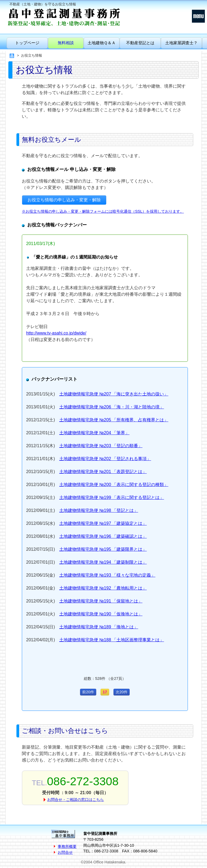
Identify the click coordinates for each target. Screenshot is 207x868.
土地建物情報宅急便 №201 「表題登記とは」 (103, 472)
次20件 (122, 692)
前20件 (88, 692)
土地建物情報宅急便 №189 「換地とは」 (99, 627)
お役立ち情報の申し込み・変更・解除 (64, 200)
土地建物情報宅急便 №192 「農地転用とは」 (103, 588)
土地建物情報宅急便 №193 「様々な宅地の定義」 (107, 575)
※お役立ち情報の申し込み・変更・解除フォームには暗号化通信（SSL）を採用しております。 (103, 211)
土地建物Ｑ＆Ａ (102, 43)
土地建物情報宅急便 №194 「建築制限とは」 (103, 562)
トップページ (27, 43)
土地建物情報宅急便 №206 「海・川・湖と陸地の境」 (112, 407)
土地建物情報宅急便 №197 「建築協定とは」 (103, 523)
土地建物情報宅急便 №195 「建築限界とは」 (103, 549)
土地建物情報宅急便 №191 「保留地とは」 (101, 601)
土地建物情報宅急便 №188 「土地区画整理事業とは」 (112, 640)
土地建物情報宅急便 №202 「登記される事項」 (105, 459)
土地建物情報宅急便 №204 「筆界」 (94, 433)
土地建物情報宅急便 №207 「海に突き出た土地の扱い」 (114, 394)
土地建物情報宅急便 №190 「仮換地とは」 (101, 614)
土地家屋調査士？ (181, 43)
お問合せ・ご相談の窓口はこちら (75, 800)
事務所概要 (67, 846)
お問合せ (65, 852)
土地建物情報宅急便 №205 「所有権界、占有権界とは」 (114, 420)
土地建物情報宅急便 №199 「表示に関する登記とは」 (112, 497)
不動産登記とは (140, 43)
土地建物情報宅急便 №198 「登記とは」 (99, 510)
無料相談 (66, 43)
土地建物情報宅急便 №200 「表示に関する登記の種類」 (114, 485)
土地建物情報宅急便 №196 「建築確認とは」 (103, 536)
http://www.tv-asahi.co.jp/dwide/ (56, 333)
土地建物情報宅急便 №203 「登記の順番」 (101, 446)
